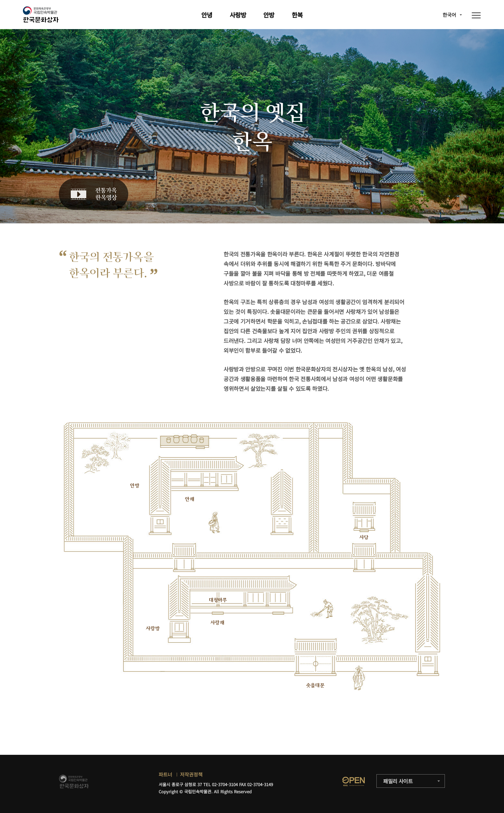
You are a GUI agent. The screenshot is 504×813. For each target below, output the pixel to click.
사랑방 (238, 15)
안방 (269, 15)
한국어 (449, 15)
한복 (297, 15)
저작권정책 (191, 774)
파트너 (165, 774)
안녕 (207, 15)
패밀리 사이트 (398, 781)
